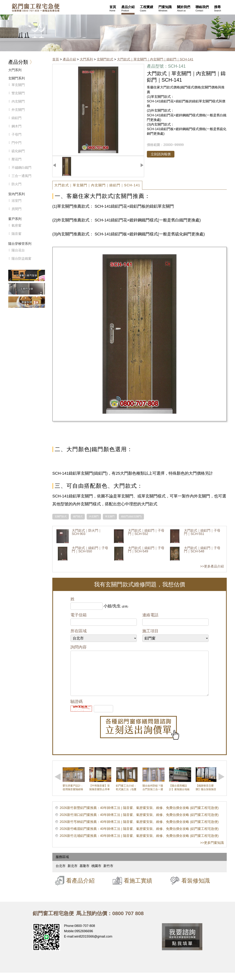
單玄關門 (110, 517)
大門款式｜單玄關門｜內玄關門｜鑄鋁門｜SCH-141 (155, 59)
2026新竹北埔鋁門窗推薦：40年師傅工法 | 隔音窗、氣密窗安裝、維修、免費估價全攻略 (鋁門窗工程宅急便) (139, 843)
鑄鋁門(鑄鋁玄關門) (131, 517)
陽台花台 (18, 250)
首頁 (56, 59)
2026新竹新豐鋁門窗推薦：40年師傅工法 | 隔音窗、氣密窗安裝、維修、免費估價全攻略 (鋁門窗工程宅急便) (139, 815)
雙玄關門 (18, 93)
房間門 (17, 209)
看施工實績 (138, 888)
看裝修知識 (196, 888)
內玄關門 (94, 517)
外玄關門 (18, 110)
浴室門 (17, 201)
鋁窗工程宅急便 (36, 8)
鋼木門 (17, 126)
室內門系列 (17, 194)
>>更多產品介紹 (212, 566)
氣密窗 (17, 225)
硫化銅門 (18, 151)
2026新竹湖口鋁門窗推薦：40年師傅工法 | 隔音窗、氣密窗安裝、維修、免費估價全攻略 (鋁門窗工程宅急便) (139, 822)
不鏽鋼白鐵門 (21, 168)
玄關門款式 (105, 59)
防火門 (17, 184)
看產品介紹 (80, 888)
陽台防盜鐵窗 (21, 259)
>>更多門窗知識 (212, 850)
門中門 (17, 143)
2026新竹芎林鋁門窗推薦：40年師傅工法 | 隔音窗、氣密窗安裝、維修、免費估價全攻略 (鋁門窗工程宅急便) (139, 829)
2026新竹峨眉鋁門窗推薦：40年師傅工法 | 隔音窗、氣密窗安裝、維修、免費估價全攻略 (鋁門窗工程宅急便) (139, 836)
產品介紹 (69, 59)
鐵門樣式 (78, 517)
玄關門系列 (17, 78)
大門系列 (86, 59)
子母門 (17, 135)
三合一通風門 (21, 176)
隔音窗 (17, 234)
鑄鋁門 (17, 118)
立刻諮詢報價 (161, 154)
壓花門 (17, 159)
